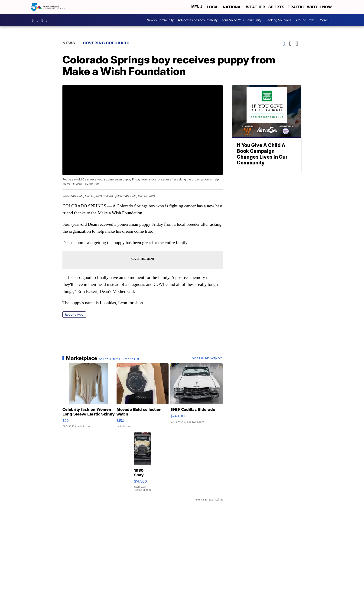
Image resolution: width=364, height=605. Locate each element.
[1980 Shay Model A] (143, 464)
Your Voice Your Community (242, 20)
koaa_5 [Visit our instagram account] (39, 20)
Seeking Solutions (278, 20)
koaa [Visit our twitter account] (43, 20)
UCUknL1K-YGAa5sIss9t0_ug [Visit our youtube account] (48, 20)
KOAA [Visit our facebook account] (34, 20)
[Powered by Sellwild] (216, 500)
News (69, 43)
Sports (276, 7)
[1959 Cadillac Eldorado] (197, 398)
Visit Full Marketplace (207, 358)
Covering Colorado (106, 43)
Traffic (296, 7)
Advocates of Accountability (198, 20)
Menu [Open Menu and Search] (197, 7)
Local (213, 7)
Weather (255, 7)
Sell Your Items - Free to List (119, 359)
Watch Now (320, 7)
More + (325, 20)
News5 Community (160, 20)
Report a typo (74, 315)
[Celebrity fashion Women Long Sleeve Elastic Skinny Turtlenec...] (89, 398)
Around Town (305, 20)
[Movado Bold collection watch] (143, 398)
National (233, 7)
